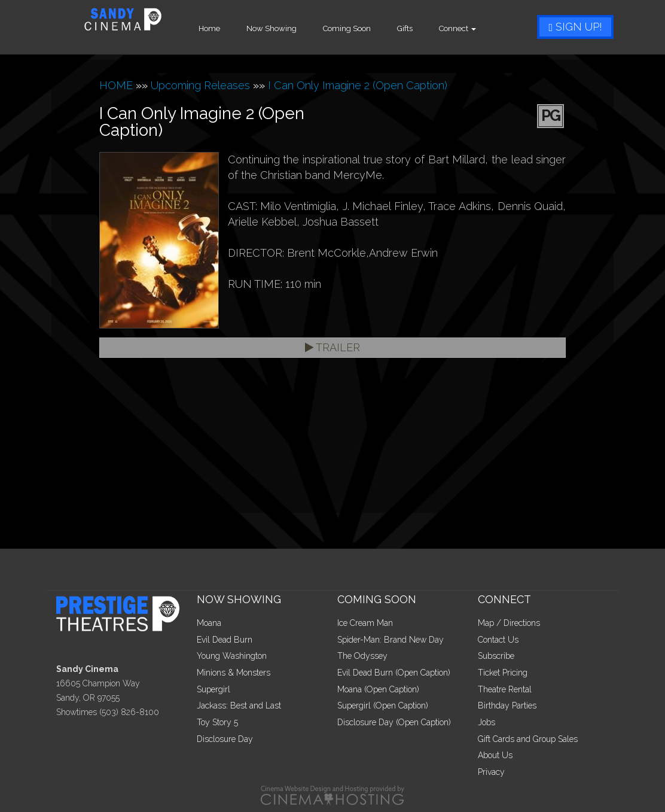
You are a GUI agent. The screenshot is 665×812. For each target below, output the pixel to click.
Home (227, 28)
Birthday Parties (507, 705)
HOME (116, 85)
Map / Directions (509, 623)
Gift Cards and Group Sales (528, 739)
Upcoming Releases (200, 85)
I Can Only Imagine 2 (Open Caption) (358, 85)
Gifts (422, 28)
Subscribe (496, 656)
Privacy (491, 772)
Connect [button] (475, 28)
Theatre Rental (505, 689)
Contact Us (498, 640)
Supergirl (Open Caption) (383, 705)
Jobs (486, 722)
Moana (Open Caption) (378, 689)
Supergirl (213, 689)
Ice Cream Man (365, 623)
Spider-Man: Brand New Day (391, 640)
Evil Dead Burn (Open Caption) (394, 673)
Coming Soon (364, 28)
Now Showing (289, 28)
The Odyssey (362, 656)
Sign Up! (575, 27)
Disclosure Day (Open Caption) (394, 722)
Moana (209, 623)
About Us (495, 755)
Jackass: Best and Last (239, 705)
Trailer (332, 347)
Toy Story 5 (217, 722)
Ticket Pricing (503, 673)
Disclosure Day (225, 739)
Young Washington (232, 656)
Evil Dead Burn (225, 640)
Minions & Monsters (234, 673)
